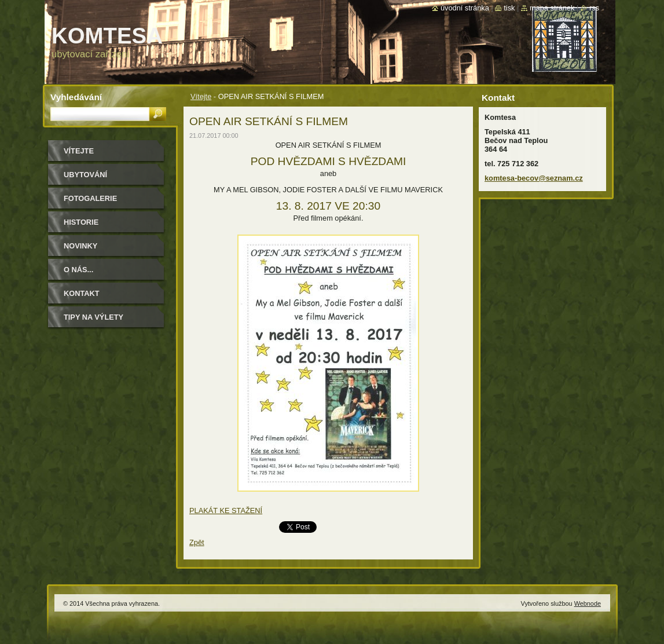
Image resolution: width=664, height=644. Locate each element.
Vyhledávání (76, 97)
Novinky (80, 246)
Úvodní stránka (465, 8)
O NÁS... (78, 270)
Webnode (588, 603)
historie (81, 222)
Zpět (197, 542)
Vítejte (201, 96)
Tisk (509, 8)
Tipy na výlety (93, 317)
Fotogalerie (90, 198)
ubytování (85, 175)
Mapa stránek (552, 8)
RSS (594, 8)
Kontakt (82, 293)
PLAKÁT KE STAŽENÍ (226, 511)
